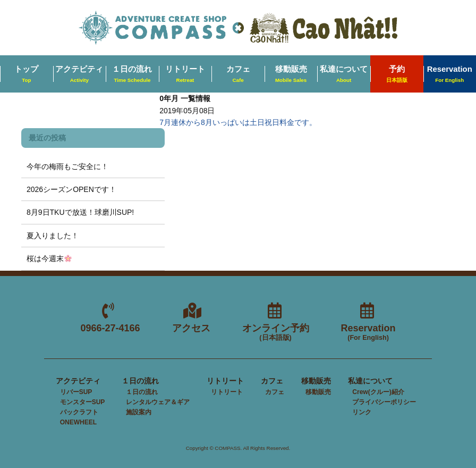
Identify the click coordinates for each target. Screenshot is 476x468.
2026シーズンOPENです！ (71, 189)
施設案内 (139, 412)
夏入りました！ (53, 236)
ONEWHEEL (78, 422)
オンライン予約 (276, 333)
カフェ (238, 74)
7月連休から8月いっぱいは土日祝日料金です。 (238, 122)
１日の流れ (132, 74)
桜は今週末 (49, 258)
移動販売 (291, 74)
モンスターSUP (83, 402)
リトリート (185, 74)
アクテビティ (79, 74)
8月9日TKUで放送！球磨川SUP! (80, 212)
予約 (397, 74)
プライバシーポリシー (384, 402)
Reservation (368, 333)
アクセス (191, 328)
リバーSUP (76, 392)
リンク (362, 412)
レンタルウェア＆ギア (158, 402)
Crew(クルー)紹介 (378, 392)
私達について (344, 74)
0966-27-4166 (110, 328)
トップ (26, 74)
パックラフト (79, 412)
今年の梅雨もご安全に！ (67, 166)
